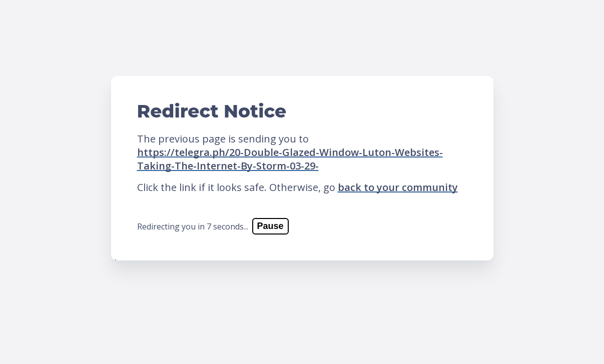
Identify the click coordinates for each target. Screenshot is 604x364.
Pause (270, 226)
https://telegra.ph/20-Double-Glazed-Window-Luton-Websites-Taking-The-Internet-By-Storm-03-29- (290, 159)
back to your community (398, 187)
